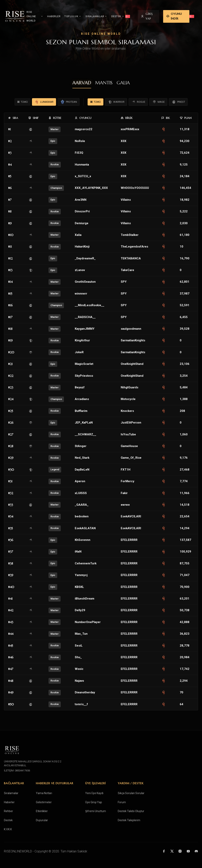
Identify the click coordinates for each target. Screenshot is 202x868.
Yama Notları (44, 793)
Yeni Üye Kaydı (94, 793)
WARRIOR (116, 102)
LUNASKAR (44, 102)
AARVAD (82, 83)
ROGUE (138, 102)
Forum (122, 802)
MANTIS (104, 83)
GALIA (123, 83)
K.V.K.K (8, 829)
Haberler (9, 802)
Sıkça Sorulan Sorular (131, 793)
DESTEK (123, 14)
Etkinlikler (42, 811)
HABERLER (59, 14)
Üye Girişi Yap (94, 802)
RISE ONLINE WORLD (38, 14)
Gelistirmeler (44, 802)
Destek (8, 820)
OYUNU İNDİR (181, 14)
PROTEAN (69, 102)
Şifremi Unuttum (96, 811)
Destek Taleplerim (129, 820)
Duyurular (42, 820)
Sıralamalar (11, 793)
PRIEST (178, 102)
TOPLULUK (78, 14)
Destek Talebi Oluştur (131, 811)
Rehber (8, 811)
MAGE (158, 102)
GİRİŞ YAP (152, 14)
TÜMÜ (22, 102)
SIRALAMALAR (102, 14)
